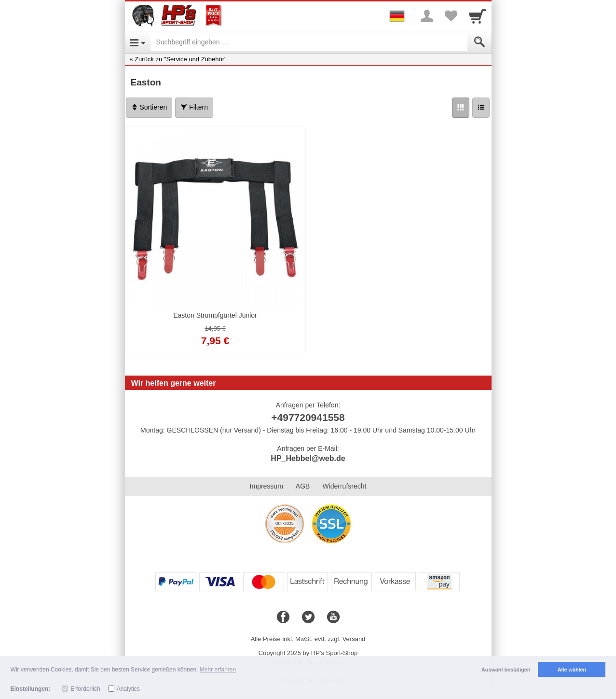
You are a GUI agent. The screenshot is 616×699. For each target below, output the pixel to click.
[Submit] (479, 42)
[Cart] (478, 16)
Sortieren (149, 107)
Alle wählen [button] (572, 670)
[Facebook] (283, 617)
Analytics (128, 689)
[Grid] (461, 108)
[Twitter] (308, 617)
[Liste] (481, 108)
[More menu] (427, 16)
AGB (303, 486)
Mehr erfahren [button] (218, 670)
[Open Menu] (138, 42)
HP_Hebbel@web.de (308, 458)
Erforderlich (85, 689)
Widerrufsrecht (344, 486)
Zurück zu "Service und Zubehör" (181, 59)
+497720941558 (308, 417)
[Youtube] (333, 617)
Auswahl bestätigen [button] (506, 670)
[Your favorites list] (451, 16)
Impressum (267, 486)
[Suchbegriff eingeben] (309, 42)
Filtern (194, 107)
